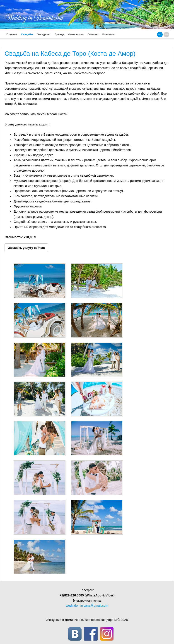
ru (160, 34)
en (166, 34)
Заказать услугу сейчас (26, 248)
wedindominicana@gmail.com (87, 606)
